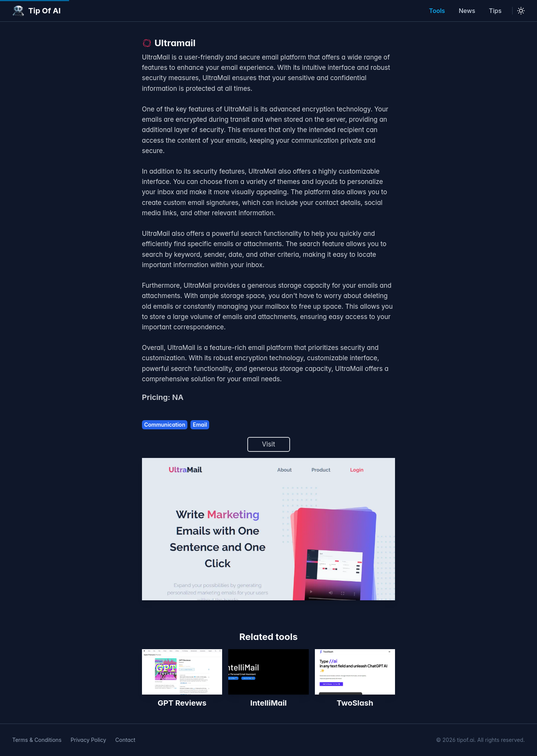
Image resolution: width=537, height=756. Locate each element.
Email (200, 425)
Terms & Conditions (37, 740)
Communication (165, 425)
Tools (437, 11)
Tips (495, 11)
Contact (125, 740)
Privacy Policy (88, 740)
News (467, 11)
